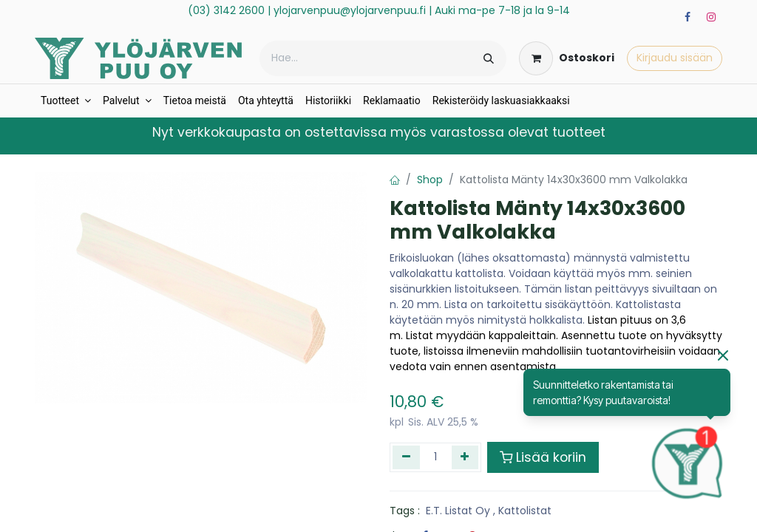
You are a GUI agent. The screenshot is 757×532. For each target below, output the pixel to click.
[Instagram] (711, 17)
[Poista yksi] (406, 457)
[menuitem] (66, 101)
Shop (430, 180)
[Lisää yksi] (465, 457)
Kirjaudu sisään (675, 58)
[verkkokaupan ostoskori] (567, 58)
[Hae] (489, 58)
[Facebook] (688, 17)
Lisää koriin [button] (543, 457)
